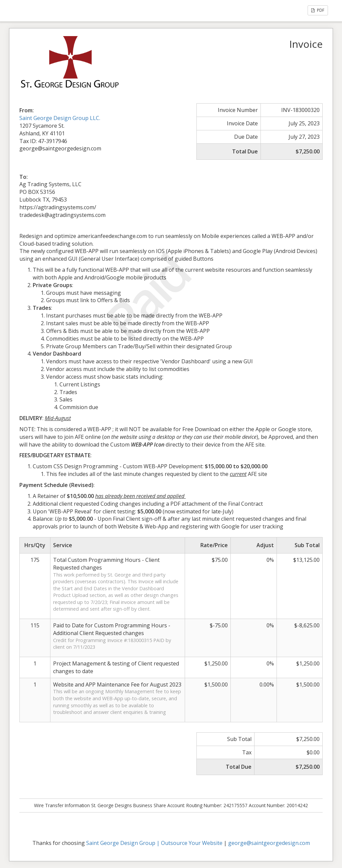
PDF (318, 10)
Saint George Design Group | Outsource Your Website (154, 843)
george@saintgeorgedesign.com (269, 843)
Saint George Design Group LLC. (60, 118)
